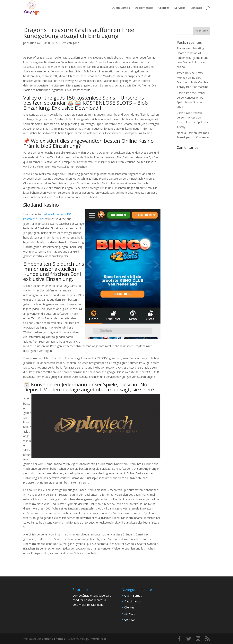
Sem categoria (70, 43)
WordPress (99, 639)
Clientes (164, 8)
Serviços (180, 8)
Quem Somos (121, 8)
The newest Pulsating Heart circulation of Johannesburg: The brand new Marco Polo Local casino (193, 58)
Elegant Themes (53, 639)
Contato (196, 8)
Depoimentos (144, 8)
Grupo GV (34, 43)
